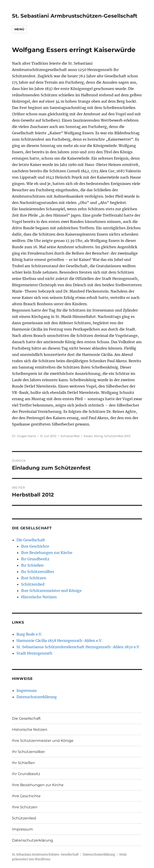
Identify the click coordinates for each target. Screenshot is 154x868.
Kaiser (88, 436)
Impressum (27, 691)
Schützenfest (70, 436)
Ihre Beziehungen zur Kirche (47, 553)
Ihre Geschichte (35, 546)
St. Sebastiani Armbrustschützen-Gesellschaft (75, 16)
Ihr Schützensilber (38, 572)
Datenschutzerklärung (37, 697)
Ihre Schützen (34, 578)
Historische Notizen (39, 597)
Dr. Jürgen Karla (24, 436)
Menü (19, 29)
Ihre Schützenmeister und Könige (51, 591)
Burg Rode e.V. (29, 634)
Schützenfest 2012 (117, 436)
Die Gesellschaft (31, 540)
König (98, 436)
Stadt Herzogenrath (34, 653)
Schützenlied (33, 584)
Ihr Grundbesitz (35, 559)
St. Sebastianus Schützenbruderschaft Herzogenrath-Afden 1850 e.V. (78, 647)
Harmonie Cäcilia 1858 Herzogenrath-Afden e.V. (59, 641)
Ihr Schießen (32, 565)
